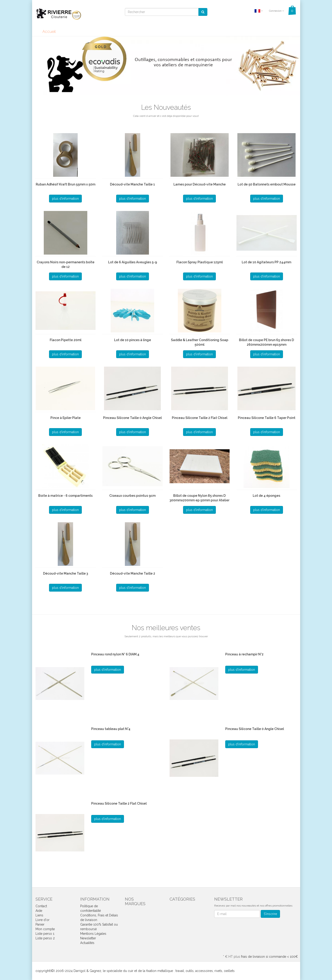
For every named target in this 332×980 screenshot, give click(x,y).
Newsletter (88, 938)
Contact (41, 906)
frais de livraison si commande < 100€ (269, 957)
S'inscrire (270, 914)
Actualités (87, 943)
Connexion (276, 11)
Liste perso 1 (45, 934)
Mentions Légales (93, 934)
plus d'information (65, 199)
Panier (40, 924)
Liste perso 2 (45, 938)
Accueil (49, 31)
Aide (39, 911)
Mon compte (45, 929)
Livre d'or (43, 920)
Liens (39, 915)
